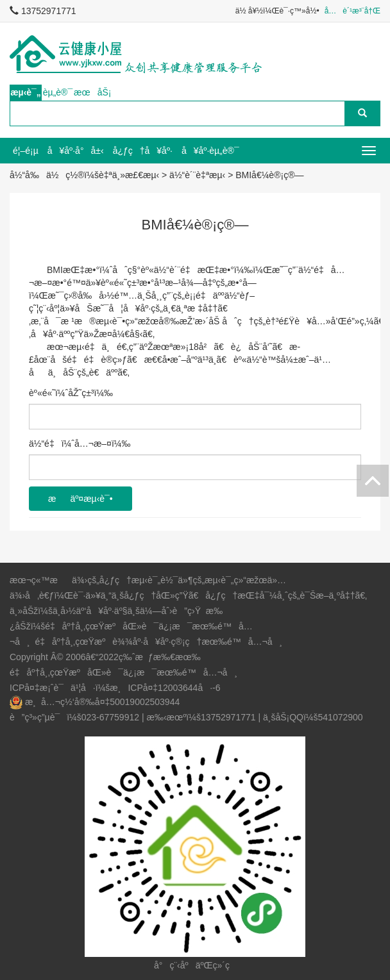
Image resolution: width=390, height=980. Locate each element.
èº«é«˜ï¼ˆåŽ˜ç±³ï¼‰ (71, 393)
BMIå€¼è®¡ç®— (269, 175)
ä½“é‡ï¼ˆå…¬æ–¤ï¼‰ (80, 444)
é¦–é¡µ (26, 151)
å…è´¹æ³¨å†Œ (352, 11)
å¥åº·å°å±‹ (76, 151)
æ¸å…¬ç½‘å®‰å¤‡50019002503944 (102, 702)
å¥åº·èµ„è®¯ (210, 151)
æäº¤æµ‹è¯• (81, 499)
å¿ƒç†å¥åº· (143, 151)
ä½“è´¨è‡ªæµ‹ (197, 175)
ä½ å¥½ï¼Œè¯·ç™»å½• (277, 11)
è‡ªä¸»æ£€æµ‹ (129, 175)
